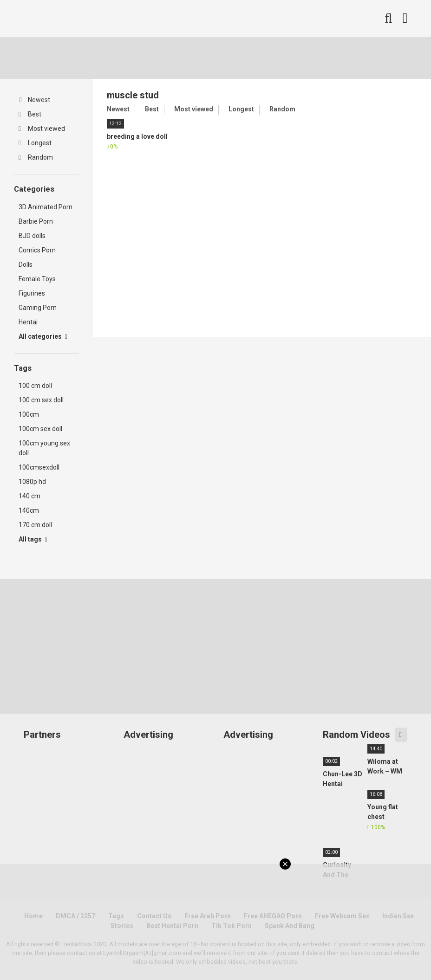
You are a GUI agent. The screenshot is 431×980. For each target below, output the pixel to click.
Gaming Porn (38, 308)
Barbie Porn (36, 221)
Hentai (28, 322)
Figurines (32, 293)
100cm (29, 414)
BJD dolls (32, 236)
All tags (33, 539)
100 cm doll (35, 386)
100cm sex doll (40, 429)
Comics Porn (37, 250)
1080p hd (32, 482)
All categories (43, 336)
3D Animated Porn (46, 207)
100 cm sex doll (41, 400)
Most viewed (42, 129)
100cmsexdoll (39, 467)
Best (30, 114)
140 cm (29, 496)
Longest (35, 143)
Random (36, 157)
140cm (29, 510)
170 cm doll (35, 525)
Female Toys (37, 279)
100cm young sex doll (44, 448)
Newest (35, 100)
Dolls (26, 264)
